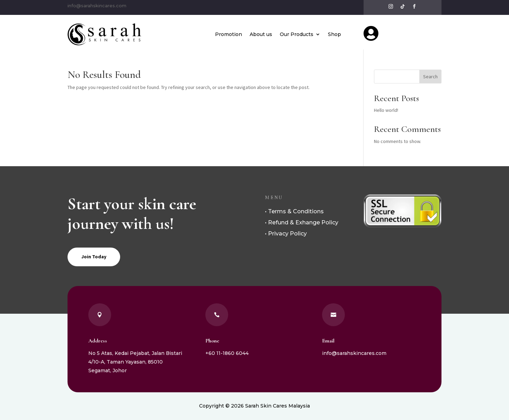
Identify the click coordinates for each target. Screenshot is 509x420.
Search (430, 77)
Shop (334, 34)
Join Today (94, 257)
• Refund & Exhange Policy (302, 222)
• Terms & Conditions (294, 211)
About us (261, 34)
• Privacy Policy (286, 234)
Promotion (229, 34)
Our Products (297, 34)
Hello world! (386, 110)
